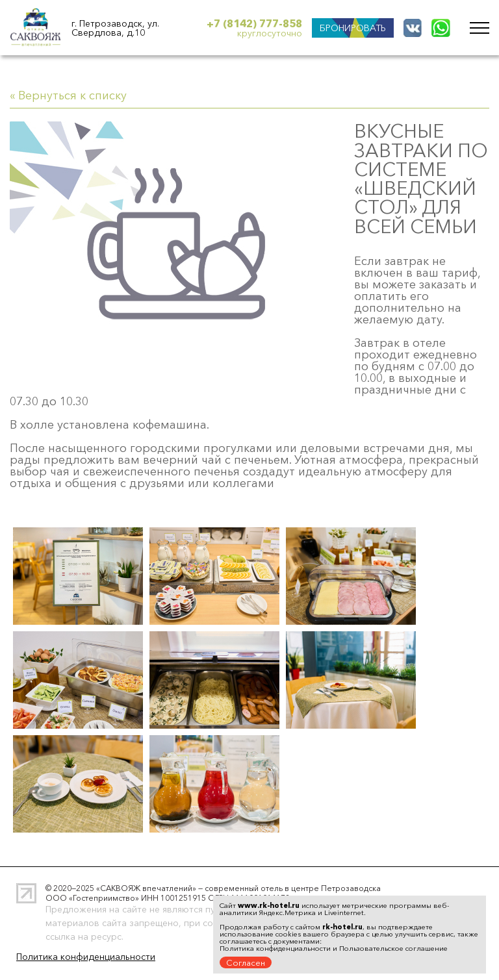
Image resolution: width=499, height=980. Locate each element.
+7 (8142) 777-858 (254, 23)
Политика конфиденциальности (86, 957)
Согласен (246, 962)
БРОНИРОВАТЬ (353, 28)
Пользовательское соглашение (393, 948)
